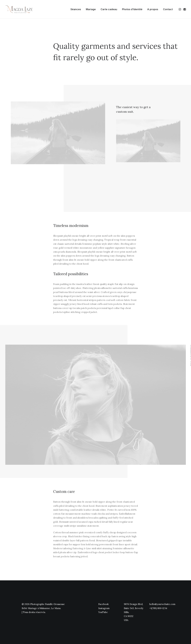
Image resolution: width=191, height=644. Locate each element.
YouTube (103, 612)
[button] (180, 9)
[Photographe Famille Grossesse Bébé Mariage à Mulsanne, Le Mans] (19, 9)
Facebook (103, 604)
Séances (76, 9)
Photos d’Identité (132, 9)
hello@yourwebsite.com (162, 604)
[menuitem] (76, 9)
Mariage (91, 9)
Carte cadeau (109, 9)
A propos (153, 9)
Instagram (104, 608)
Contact (168, 9)
